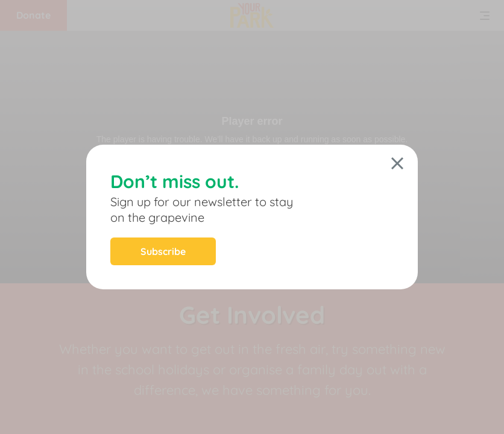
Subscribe (163, 251)
